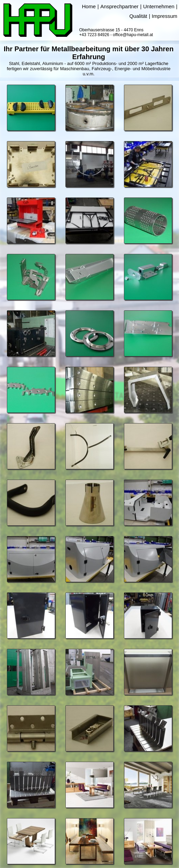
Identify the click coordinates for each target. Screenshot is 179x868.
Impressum (165, 16)
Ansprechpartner (119, 6)
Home (89, 6)
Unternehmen (159, 6)
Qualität (138, 16)
